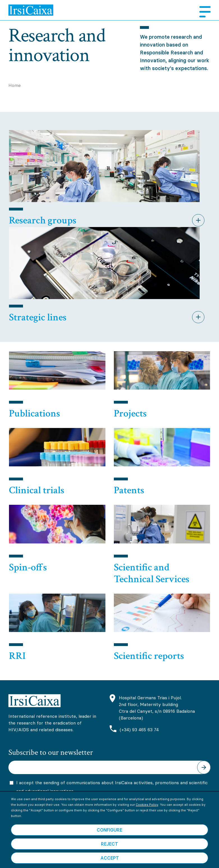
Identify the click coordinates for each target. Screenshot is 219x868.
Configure (109, 843)
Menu (203, 12)
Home (15, 85)
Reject (109, 857)
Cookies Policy (147, 818)
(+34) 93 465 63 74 (139, 730)
